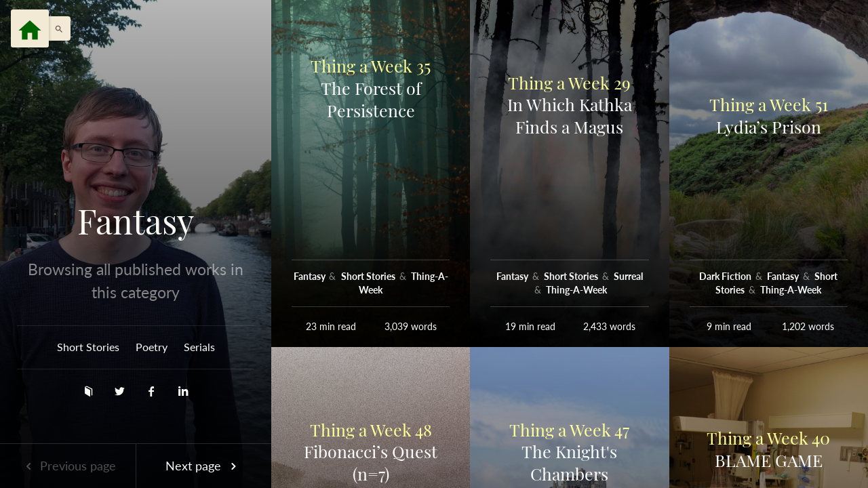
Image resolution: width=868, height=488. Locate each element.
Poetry (152, 347)
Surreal (628, 276)
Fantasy (136, 221)
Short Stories (88, 347)
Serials (199, 347)
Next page (203, 466)
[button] (56, 28)
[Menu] (30, 28)
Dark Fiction (726, 276)
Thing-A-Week (576, 290)
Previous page (68, 466)
